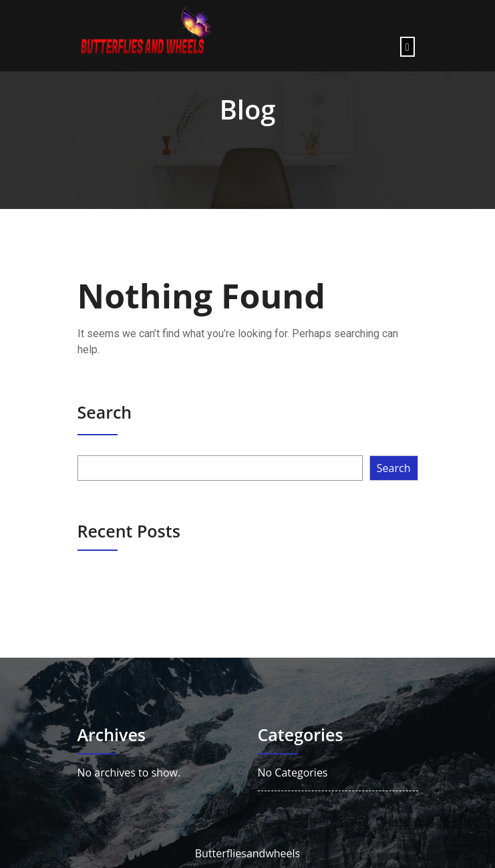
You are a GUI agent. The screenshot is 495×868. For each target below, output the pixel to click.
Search (105, 412)
